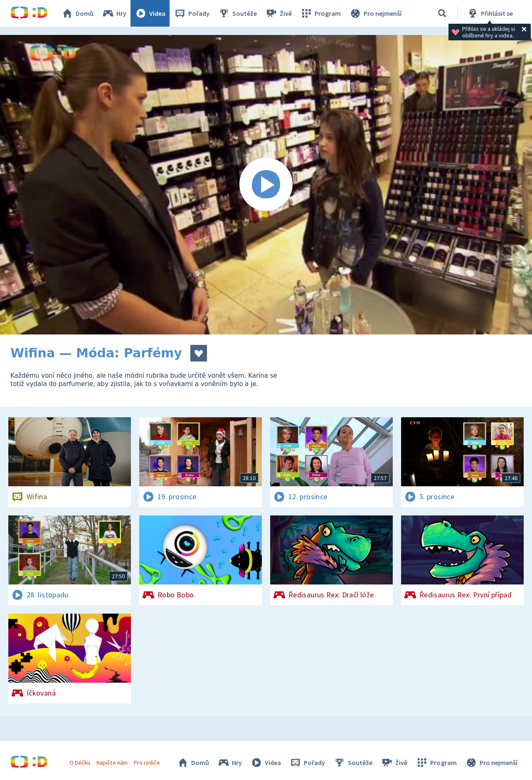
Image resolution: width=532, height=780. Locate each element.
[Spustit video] (266, 185)
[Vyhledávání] (442, 13)
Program (320, 13)
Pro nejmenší (375, 13)
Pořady (192, 13)
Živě (278, 13)
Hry (114, 13)
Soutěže (237, 13)
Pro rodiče (147, 763)
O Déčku (80, 763)
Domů (77, 13)
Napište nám (112, 763)
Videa (150, 13)
